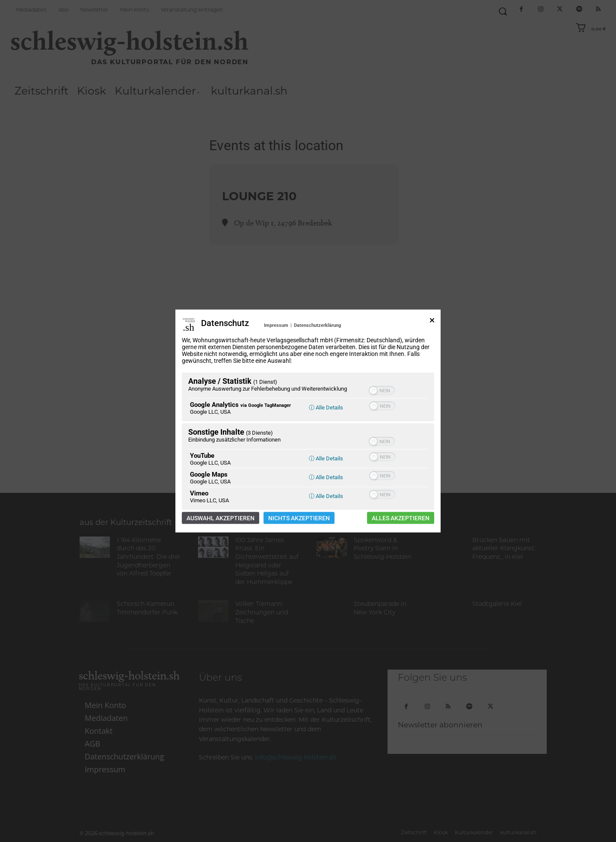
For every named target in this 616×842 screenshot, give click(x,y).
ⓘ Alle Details (326, 408)
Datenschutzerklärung (317, 325)
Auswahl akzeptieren (221, 518)
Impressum (276, 325)
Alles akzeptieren (401, 518)
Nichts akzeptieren (299, 518)
